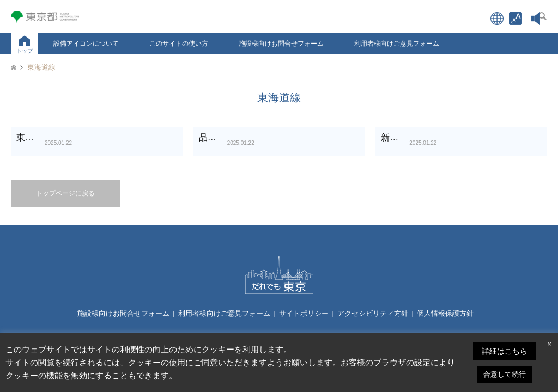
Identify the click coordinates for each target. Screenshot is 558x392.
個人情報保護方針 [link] (445, 313)
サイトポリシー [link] (304, 313)
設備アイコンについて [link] (86, 44)
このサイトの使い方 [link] (179, 44)
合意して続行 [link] (505, 374)
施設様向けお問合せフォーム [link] (281, 44)
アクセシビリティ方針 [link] (373, 313)
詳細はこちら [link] (505, 351)
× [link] (549, 344)
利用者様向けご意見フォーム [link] (397, 44)
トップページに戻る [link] (65, 193)
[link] (515, 19)
